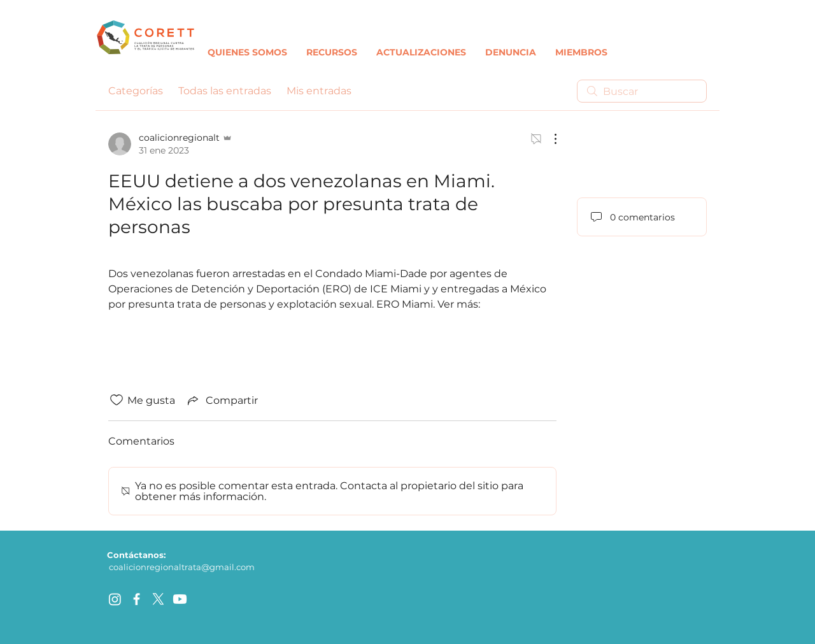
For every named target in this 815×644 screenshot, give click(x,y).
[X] (158, 599)
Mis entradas (319, 91)
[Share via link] (222, 400)
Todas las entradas (225, 91)
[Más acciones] (549, 139)
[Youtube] (180, 599)
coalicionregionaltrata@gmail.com (182, 567)
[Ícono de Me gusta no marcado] (117, 400)
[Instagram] (115, 599)
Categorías (136, 91)
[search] (642, 91)
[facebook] (137, 599)
